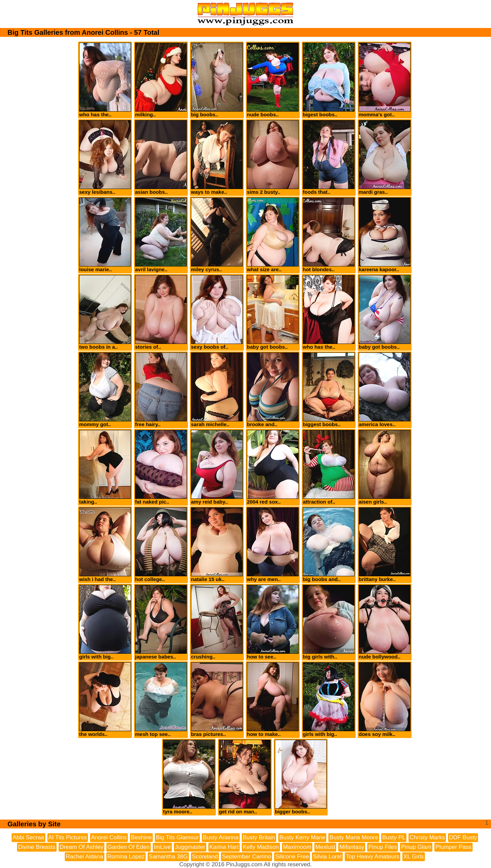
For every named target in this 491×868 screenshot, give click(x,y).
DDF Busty (463, 837)
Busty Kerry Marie (302, 837)
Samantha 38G (168, 857)
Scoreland (205, 857)
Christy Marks (427, 837)
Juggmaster (190, 847)
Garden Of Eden (129, 847)
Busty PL (394, 837)
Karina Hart (224, 847)
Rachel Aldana (85, 857)
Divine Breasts (37, 847)
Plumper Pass (453, 847)
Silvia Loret (327, 857)
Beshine (141, 837)
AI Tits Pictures (68, 837)
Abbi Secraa (28, 837)
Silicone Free (292, 857)
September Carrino (247, 857)
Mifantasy (352, 847)
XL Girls (414, 857)
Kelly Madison (261, 847)
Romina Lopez (126, 857)
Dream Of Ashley (82, 847)
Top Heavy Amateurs (373, 857)
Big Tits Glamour (177, 837)
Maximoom (297, 847)
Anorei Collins (109, 837)
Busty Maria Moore (354, 837)
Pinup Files (383, 847)
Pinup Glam (416, 847)
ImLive (162, 847)
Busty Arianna (221, 837)
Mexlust (325, 847)
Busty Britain (259, 837)
